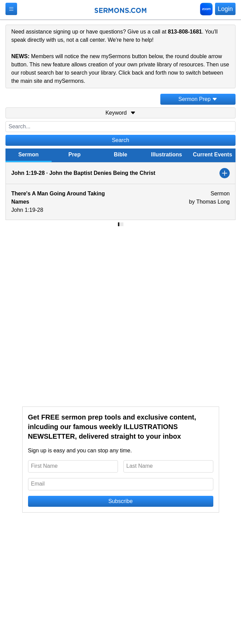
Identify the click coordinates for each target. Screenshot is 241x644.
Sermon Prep (198, 99)
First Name (44, 466)
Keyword (120, 113)
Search (120, 140)
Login (225, 9)
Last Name (140, 466)
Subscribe (120, 501)
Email (38, 484)
